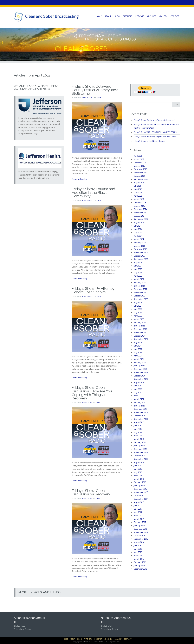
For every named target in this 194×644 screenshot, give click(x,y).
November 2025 (141, 173)
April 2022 (138, 316)
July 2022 (137, 306)
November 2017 (141, 492)
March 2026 (139, 159)
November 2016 (141, 532)
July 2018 (137, 466)
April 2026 (138, 156)
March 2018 (139, 479)
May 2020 (138, 392)
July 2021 (137, 346)
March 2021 (139, 359)
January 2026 (139, 166)
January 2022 (139, 326)
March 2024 (139, 239)
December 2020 (140, 369)
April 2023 (138, 276)
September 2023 (141, 259)
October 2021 (140, 336)
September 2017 (141, 499)
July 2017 (137, 506)
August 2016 (139, 542)
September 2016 (141, 539)
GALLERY (163, 16)
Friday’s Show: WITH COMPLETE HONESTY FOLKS (155, 132)
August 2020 (139, 382)
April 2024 (138, 236)
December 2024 (140, 209)
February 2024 (140, 243)
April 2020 (138, 396)
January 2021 (139, 366)
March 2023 (139, 279)
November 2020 (141, 372)
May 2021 (138, 352)
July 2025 (137, 186)
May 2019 (138, 432)
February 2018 (140, 482)
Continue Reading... (80, 179)
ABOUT (108, 16)
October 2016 (140, 535)
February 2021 (140, 362)
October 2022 (140, 296)
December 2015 (140, 569)
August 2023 (139, 263)
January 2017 (139, 526)
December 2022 (140, 289)
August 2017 (139, 502)
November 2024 (141, 213)
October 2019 (140, 416)
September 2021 (141, 339)
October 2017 (140, 496)
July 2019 (137, 426)
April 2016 (138, 556)
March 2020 (139, 399)
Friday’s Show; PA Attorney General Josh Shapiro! (93, 290)
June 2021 (138, 349)
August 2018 (139, 462)
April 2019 (138, 436)
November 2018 (141, 452)
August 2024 (139, 222)
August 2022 (139, 302)
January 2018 (139, 486)
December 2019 (140, 409)
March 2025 (139, 199)
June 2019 (138, 429)
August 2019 (139, 422)
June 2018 (138, 469)
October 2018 (140, 456)
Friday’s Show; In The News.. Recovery (150, 141)
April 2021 (138, 356)
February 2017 (140, 522)
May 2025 (138, 193)
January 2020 (139, 406)
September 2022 (141, 299)
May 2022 (138, 312)
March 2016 (139, 559)
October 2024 (140, 216)
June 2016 (138, 549)
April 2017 (138, 516)
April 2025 (138, 196)
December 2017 (140, 489)
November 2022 (141, 293)
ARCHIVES (151, 16)
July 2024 (137, 226)
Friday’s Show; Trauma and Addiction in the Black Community (93, 192)
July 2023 (137, 266)
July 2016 (137, 546)
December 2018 (140, 449)
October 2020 (140, 376)
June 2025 (138, 189)
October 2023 (140, 256)
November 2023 (141, 252)
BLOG (117, 16)
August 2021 (139, 342)
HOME (99, 16)
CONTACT (175, 16)
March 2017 (139, 519)
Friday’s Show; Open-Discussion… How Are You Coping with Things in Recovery (92, 393)
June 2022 (138, 309)
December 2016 (140, 529)
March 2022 (139, 319)
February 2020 (140, 402)
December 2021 (140, 329)
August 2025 (139, 183)
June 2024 (138, 229)
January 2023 (139, 286)
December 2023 (140, 249)
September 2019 (141, 419)
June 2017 (138, 509)
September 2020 (141, 379)
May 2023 (138, 272)
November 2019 (141, 412)
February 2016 (140, 562)
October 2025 (140, 176)
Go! (176, 105)
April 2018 (138, 476)
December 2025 (140, 169)
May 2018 (138, 472)
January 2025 (139, 206)
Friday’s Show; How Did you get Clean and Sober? (155, 137)
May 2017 (138, 512)
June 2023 (138, 269)
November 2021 (141, 332)
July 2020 (137, 386)
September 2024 (141, 219)
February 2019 (140, 442)
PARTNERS (127, 16)
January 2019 (139, 446)
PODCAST (140, 16)
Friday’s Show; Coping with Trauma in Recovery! (154, 120)
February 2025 (140, 203)
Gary (99, 97)
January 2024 (139, 246)
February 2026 (140, 163)
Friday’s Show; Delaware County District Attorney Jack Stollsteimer (95, 90)
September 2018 (141, 459)
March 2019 (139, 439)
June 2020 (138, 389)
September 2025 (141, 179)
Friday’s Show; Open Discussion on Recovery (91, 492)
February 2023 (140, 282)
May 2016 (138, 552)
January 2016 (139, 565)
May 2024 (138, 233)
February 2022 (140, 322)
